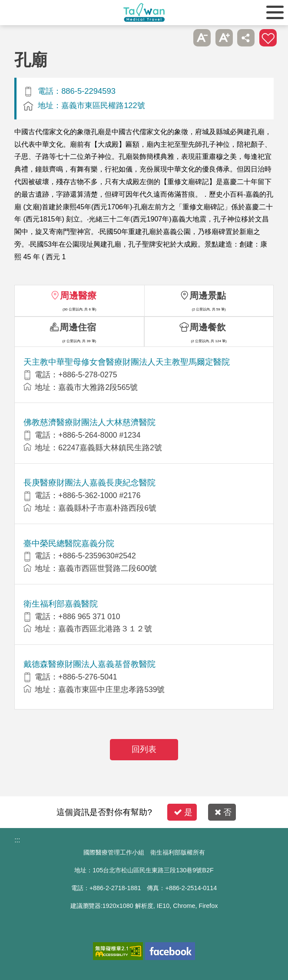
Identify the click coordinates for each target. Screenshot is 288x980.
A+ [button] (224, 38)
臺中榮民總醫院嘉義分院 (69, 543)
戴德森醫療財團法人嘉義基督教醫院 (89, 664)
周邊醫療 (78, 295)
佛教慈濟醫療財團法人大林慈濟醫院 (89, 422)
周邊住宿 (78, 327)
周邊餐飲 (208, 327)
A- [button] (202, 38)
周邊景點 (208, 295)
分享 (246, 38)
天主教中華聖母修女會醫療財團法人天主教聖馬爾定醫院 (127, 362)
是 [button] (183, 812)
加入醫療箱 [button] (268, 38)
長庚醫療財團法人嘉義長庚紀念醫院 (89, 483)
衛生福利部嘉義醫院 (61, 604)
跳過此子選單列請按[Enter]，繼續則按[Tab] (180, 38)
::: (17, 840)
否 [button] (223, 812)
